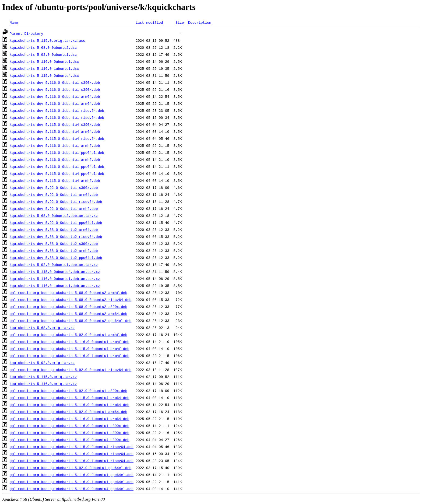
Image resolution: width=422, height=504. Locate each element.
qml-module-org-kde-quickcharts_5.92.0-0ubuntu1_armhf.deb (68, 335)
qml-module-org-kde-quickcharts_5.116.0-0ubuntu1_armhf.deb (70, 342)
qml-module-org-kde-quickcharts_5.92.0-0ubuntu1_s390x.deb (68, 391)
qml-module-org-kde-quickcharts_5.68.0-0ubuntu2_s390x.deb (68, 307)
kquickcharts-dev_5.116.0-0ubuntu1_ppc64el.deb (57, 166)
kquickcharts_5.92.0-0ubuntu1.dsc (43, 54)
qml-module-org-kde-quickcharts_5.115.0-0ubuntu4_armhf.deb (70, 349)
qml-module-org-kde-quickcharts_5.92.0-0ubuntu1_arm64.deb (68, 412)
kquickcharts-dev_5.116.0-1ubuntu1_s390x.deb (55, 89)
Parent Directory (27, 33)
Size (180, 22)
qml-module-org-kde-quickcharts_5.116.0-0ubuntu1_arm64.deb (70, 405)
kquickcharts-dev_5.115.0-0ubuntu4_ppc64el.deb (57, 173)
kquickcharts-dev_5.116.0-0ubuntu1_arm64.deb (55, 96)
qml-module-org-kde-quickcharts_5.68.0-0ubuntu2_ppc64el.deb (71, 321)
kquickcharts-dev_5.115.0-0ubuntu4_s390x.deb (55, 124)
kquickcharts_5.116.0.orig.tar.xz (43, 384)
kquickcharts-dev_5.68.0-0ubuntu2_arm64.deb (54, 230)
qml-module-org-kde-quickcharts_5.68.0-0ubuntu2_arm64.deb (68, 314)
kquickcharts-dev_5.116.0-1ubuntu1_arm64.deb (55, 103)
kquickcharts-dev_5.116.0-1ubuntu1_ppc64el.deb (57, 152)
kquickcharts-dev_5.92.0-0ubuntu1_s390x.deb (54, 187)
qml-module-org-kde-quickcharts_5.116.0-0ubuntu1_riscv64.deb (72, 454)
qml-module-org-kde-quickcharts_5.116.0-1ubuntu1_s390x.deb (70, 433)
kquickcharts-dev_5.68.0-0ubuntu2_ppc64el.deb (56, 258)
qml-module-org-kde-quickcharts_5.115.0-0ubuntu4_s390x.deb (70, 440)
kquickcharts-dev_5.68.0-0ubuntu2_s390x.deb (54, 244)
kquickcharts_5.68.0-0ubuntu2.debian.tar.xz (54, 215)
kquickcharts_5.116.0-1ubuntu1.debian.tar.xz (55, 286)
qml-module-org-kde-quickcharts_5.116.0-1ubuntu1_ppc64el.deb (72, 482)
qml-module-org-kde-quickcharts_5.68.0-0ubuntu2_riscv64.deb (71, 300)
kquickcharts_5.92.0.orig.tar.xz (42, 363)
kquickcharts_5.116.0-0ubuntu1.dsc (44, 61)
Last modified (149, 22)
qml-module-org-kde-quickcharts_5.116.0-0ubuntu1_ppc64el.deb (72, 475)
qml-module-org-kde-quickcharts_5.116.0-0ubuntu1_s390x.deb (70, 426)
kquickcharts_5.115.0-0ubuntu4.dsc (44, 75)
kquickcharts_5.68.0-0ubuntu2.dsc (43, 47)
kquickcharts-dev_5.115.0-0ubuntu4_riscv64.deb (57, 138)
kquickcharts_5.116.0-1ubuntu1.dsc (44, 68)
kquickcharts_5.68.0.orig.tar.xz (42, 328)
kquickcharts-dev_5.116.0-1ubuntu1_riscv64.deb (57, 110)
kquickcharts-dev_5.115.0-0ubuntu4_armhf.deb (55, 180)
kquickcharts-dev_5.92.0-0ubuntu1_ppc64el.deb (56, 223)
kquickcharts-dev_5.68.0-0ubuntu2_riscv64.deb (56, 237)
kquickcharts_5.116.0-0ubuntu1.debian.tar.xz (55, 279)
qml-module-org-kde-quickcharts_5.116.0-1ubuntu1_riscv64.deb (72, 461)
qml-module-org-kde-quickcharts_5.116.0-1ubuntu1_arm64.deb (70, 419)
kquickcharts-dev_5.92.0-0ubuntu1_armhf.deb (54, 208)
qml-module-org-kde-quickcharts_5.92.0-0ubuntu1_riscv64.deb (71, 370)
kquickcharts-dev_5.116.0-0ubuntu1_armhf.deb (55, 159)
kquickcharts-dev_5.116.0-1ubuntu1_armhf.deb (55, 145)
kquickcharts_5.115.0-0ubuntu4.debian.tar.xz (55, 272)
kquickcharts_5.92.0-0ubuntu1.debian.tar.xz (54, 265)
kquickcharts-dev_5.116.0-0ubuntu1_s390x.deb (55, 82)
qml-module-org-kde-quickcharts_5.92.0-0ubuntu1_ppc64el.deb (71, 468)
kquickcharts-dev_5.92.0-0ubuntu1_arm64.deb (54, 194)
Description (200, 22)
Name (14, 22)
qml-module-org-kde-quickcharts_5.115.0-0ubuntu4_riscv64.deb (72, 447)
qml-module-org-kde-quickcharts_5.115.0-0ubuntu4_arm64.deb (70, 398)
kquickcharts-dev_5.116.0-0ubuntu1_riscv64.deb (57, 117)
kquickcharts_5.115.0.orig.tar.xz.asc (48, 40)
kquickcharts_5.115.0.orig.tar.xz (43, 377)
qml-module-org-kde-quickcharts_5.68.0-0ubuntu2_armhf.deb (68, 293)
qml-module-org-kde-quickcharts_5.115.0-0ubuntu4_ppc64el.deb (72, 489)
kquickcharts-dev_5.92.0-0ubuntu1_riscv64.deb (56, 201)
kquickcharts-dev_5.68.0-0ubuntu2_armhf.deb (54, 251)
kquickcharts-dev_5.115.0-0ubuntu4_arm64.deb (55, 131)
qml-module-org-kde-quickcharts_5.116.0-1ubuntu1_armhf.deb (70, 356)
